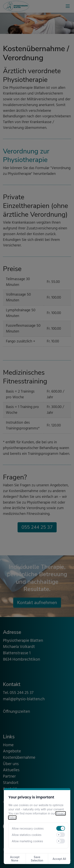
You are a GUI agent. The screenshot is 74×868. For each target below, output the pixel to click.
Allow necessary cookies (28, 828)
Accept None (15, 859)
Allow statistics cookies (27, 835)
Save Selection (37, 859)
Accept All (59, 859)
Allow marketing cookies (27, 841)
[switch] (61, 828)
